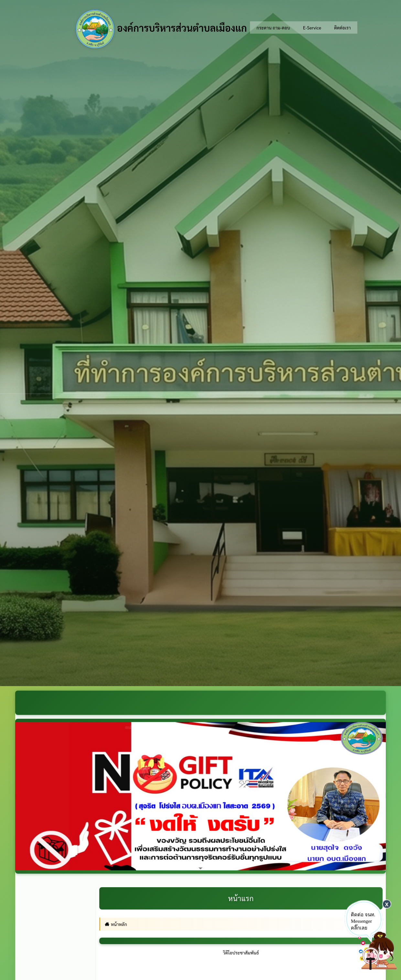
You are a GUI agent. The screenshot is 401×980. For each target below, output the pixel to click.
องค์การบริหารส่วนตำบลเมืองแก (161, 29)
